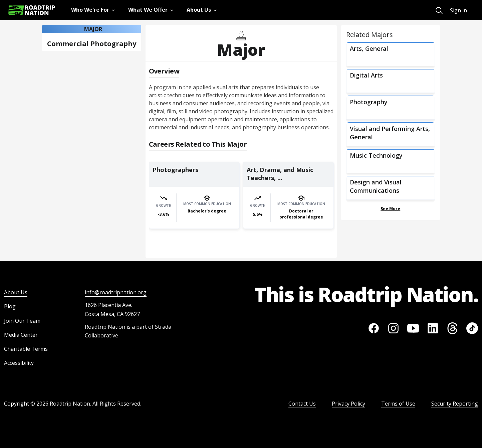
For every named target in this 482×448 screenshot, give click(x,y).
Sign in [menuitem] (458, 10)
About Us (16, 292)
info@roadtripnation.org (116, 292)
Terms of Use (398, 404)
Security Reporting (455, 404)
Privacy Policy (348, 404)
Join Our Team (22, 321)
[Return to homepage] (32, 10)
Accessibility (19, 363)
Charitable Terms (26, 349)
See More (390, 209)
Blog (10, 306)
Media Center (21, 335)
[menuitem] (439, 11)
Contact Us (302, 404)
